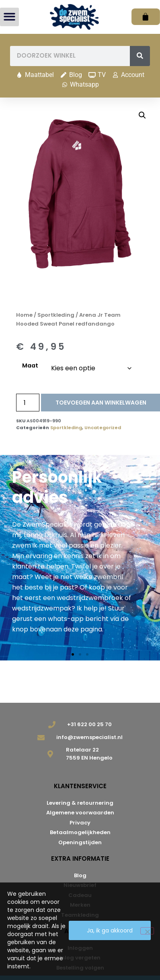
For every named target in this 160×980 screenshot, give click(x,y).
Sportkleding (56, 315)
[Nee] (147, 931)
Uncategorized (103, 428)
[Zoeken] (140, 56)
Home (24, 315)
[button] (9, 17)
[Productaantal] (28, 403)
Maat (30, 365)
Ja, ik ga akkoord (110, 930)
